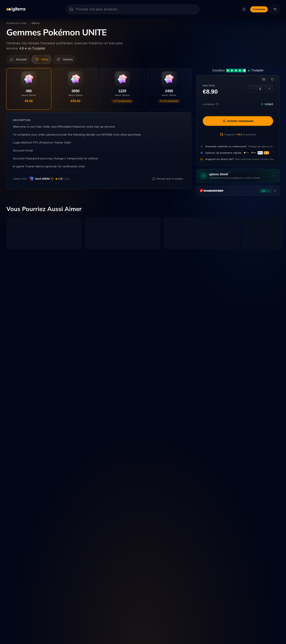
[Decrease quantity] (251, 90)
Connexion (259, 9)
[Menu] (275, 9)
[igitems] (16, 9)
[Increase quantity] (269, 90)
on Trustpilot (32, 48)
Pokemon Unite (16, 23)
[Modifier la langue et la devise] (244, 9)
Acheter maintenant (238, 122)
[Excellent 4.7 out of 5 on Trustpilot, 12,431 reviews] (238, 72)
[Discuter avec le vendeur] (168, 181)
